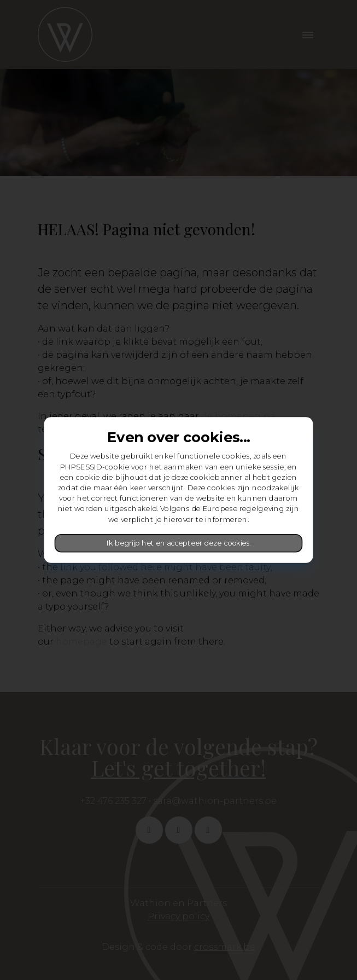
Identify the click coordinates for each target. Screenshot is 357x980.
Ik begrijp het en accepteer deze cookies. (178, 543)
